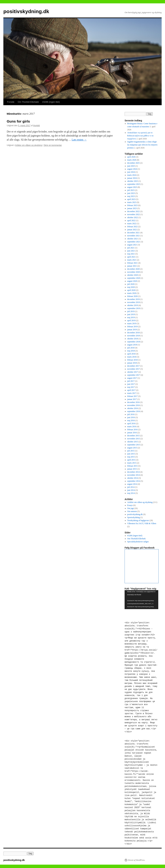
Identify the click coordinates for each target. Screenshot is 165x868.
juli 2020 (131, 284)
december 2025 (134, 163)
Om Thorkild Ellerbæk (28, 102)
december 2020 (134, 269)
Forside (11, 102)
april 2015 (131, 460)
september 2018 (134, 342)
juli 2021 (131, 248)
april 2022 (131, 220)
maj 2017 (131, 387)
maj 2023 (131, 196)
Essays (130, 505)
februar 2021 (133, 263)
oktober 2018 (133, 339)
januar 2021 (132, 266)
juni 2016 (131, 417)
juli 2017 (131, 381)
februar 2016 (133, 430)
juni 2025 (131, 166)
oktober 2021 (133, 239)
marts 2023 (132, 202)
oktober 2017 (133, 372)
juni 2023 (131, 193)
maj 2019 (131, 317)
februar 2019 (133, 327)
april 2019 (131, 320)
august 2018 (132, 345)
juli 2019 (131, 311)
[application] (141, 600)
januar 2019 (132, 330)
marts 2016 (132, 427)
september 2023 (134, 184)
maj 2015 (131, 457)
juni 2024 (131, 172)
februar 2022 (133, 227)
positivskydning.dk (26, 11)
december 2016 (134, 402)
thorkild (36, 126)
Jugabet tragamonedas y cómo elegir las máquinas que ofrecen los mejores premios (142, 145)
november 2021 (134, 236)
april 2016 (131, 423)
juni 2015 (131, 454)
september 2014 (134, 481)
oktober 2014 (133, 478)
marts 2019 (132, 324)
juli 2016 (131, 414)
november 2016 (134, 405)
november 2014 (134, 475)
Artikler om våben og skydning (29, 145)
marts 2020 (132, 293)
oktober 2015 (133, 442)
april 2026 (131, 157)
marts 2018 (132, 357)
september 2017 (134, 375)
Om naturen (132, 511)
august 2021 (132, 245)
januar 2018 (132, 363)
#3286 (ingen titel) (51, 102)
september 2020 (134, 278)
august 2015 (132, 448)
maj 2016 (131, 420)
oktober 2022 (133, 217)
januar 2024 (132, 178)
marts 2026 (132, 160)
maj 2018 (131, 351)
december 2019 (134, 299)
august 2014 (132, 484)
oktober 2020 (133, 275)
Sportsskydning (134, 517)
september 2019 (134, 308)
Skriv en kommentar (53, 145)
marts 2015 (132, 463)
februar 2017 (133, 396)
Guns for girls (18, 121)
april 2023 (131, 199)
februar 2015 (133, 466)
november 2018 (134, 336)
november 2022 (134, 214)
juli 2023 (131, 190)
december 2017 (134, 366)
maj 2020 (131, 287)
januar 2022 (132, 230)
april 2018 (131, 354)
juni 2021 (131, 251)
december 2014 (134, 472)
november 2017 (134, 369)
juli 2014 (131, 487)
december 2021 (134, 233)
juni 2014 (131, 490)
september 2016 (134, 411)
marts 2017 (132, 393)
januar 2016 (132, 433)
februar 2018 (133, 360)
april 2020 (131, 290)
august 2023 (132, 187)
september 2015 (134, 445)
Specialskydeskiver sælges (138, 542)
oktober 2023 (133, 181)
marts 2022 (132, 224)
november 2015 (134, 439)
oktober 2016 (133, 408)
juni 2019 (131, 314)
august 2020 (132, 281)
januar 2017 (132, 399)
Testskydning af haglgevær (138, 520)
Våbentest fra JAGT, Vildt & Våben (142, 523)
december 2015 (134, 436)
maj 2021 (131, 254)
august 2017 (132, 378)
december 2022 (134, 211)
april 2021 (131, 257)
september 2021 (134, 242)
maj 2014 (131, 493)
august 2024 (132, 169)
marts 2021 (132, 260)
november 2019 (134, 302)
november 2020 (134, 272)
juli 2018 (131, 348)
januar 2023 (132, 208)
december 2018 (134, 333)
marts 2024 (132, 175)
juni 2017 (131, 384)
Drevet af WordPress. (137, 860)
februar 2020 (133, 296)
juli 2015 (131, 451)
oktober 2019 (133, 305)
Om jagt (131, 508)
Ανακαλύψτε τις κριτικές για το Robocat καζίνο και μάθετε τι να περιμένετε (140, 136)
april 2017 (131, 390)
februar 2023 (133, 205)
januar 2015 (132, 469)
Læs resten (79, 140)
